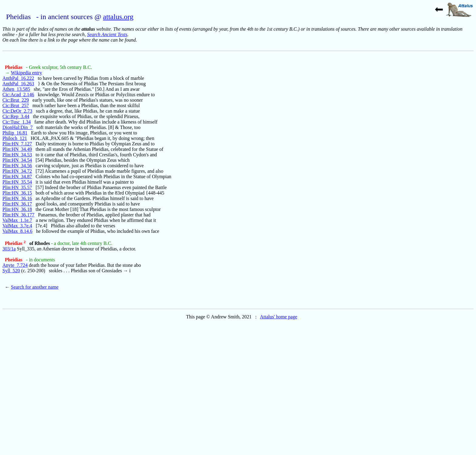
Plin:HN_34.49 (17, 149)
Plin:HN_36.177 (18, 215)
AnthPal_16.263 (18, 84)
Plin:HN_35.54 (17, 182)
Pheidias (14, 67)
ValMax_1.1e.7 (17, 220)
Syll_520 (11, 271)
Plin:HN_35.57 (17, 187)
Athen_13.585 (16, 89)
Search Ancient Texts (107, 34)
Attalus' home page (279, 317)
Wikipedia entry (27, 73)
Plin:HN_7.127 (17, 144)
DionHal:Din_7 (18, 127)
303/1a (9, 249)
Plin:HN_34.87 (17, 177)
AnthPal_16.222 (18, 78)
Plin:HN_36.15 (17, 193)
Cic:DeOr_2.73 (17, 111)
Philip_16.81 (15, 133)
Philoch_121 (15, 138)
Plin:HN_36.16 (17, 198)
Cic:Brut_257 (16, 105)
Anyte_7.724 (15, 265)
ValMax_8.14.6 (17, 231)
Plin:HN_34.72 (17, 171)
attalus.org (118, 17)
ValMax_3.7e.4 (17, 226)
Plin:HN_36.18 (17, 209)
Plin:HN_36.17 (17, 204)
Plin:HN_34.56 (17, 166)
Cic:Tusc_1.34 (17, 122)
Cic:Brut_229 (16, 100)
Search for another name (35, 287)
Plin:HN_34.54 (17, 160)
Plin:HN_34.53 (17, 155)
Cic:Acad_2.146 (18, 95)
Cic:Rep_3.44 (16, 116)
